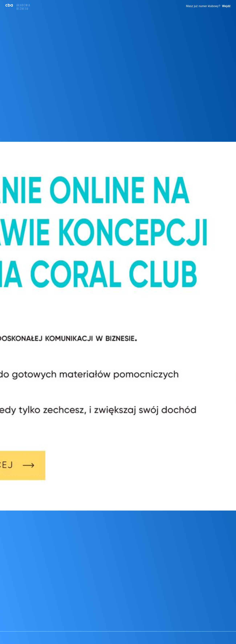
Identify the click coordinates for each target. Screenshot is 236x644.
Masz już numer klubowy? (203, 6)
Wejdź (226, 6)
